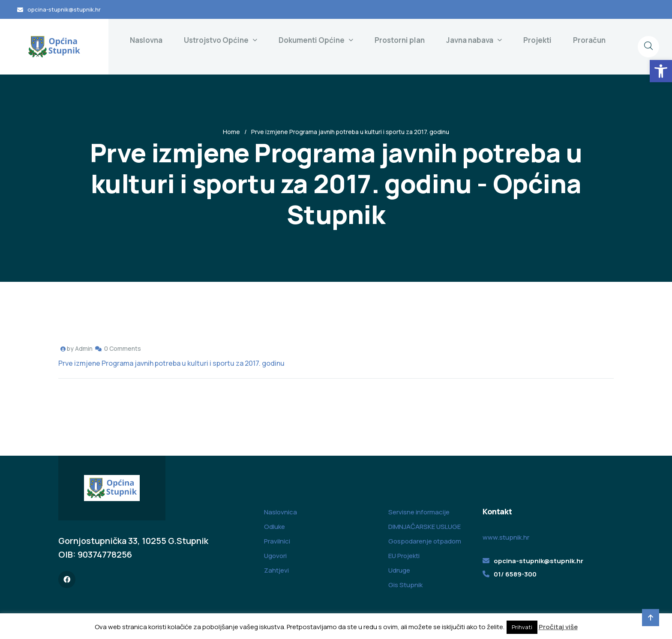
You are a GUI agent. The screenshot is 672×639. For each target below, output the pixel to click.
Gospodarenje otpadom (425, 541)
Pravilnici (277, 541)
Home (231, 132)
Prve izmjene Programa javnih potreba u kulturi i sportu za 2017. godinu (171, 363)
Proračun (589, 40)
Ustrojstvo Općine (216, 40)
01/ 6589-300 (515, 574)
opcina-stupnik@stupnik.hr (64, 9)
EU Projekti (404, 556)
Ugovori (275, 556)
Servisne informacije (419, 512)
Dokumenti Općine (312, 40)
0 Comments (123, 348)
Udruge (399, 570)
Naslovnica (280, 512)
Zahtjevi (276, 570)
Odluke (274, 527)
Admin (84, 348)
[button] (661, 71)
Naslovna (146, 40)
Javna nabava (470, 40)
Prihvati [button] (522, 627)
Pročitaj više (558, 627)
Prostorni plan (400, 40)
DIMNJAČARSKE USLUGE (424, 527)
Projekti (537, 40)
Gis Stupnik (405, 585)
